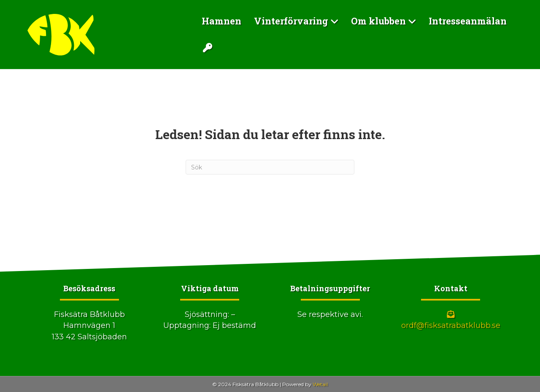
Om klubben (378, 21)
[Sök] (270, 167)
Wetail (320, 384)
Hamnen (221, 21)
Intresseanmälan (468, 21)
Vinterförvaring (291, 21)
